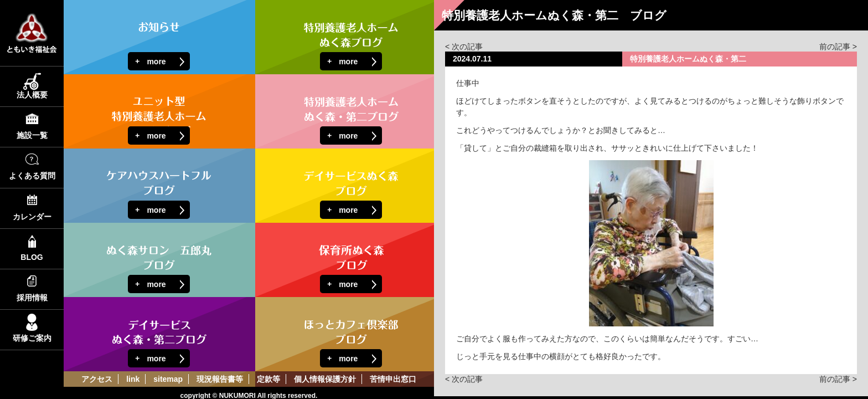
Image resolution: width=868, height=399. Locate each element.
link (133, 379)
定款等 (268, 379)
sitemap (168, 379)
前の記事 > (838, 47)
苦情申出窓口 (393, 379)
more (156, 62)
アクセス (97, 379)
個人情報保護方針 (325, 379)
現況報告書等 (220, 379)
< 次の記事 (464, 47)
